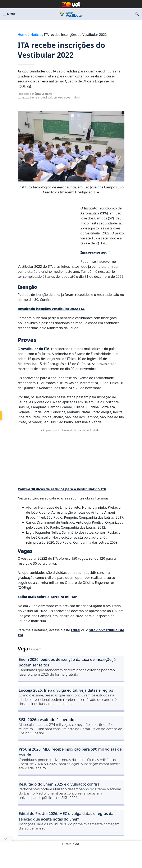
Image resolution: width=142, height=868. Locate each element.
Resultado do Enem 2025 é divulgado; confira (59, 784)
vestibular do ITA (35, 349)
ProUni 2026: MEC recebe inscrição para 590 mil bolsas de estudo (70, 752)
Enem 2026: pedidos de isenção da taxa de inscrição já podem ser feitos (67, 662)
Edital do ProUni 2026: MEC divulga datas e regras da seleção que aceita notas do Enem (66, 816)
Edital (76, 630)
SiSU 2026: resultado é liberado (47, 720)
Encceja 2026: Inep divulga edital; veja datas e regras (66, 690)
